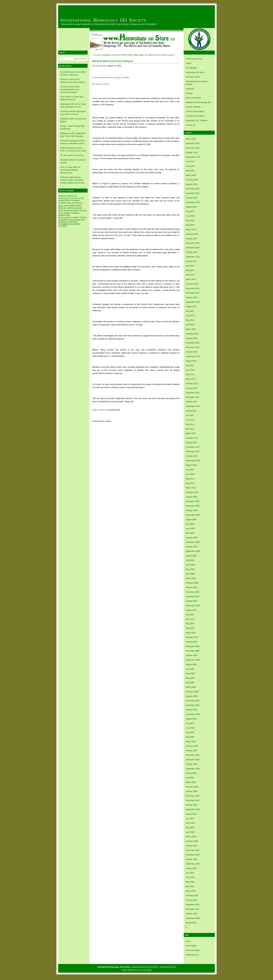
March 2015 (191, 229)
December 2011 (193, 393)
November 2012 (193, 347)
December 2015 (193, 189)
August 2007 (191, 610)
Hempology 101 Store (195, 72)
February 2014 (192, 284)
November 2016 (193, 148)
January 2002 (192, 900)
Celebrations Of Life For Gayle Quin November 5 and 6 (73, 105)
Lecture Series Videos (195, 111)
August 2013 (191, 307)
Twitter (189, 63)
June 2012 (190, 370)
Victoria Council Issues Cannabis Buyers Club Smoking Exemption (70, 89)
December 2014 (193, 243)
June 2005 (190, 728)
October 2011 (192, 402)
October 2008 (192, 547)
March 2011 (191, 433)
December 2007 (193, 592)
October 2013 (192, 297)
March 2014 (191, 279)
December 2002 (193, 850)
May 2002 (190, 882)
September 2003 (193, 809)
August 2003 (191, 814)
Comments (193, 950)
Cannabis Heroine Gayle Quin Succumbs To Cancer (73, 113)
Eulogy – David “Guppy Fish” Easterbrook (73, 127)
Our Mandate (191, 68)
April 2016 (190, 171)
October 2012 (192, 352)
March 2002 (191, 891)
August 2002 (191, 868)
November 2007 (193, 596)
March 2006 (191, 687)
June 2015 (190, 216)
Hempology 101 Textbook (197, 120)
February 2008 (192, 583)
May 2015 (190, 220)
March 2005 (191, 741)
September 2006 (193, 660)
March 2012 (191, 379)
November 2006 (193, 651)
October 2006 (192, 655)
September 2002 (193, 864)
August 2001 (191, 923)
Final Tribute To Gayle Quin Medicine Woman (72, 98)
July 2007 (190, 615)
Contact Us (190, 125)
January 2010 (192, 497)
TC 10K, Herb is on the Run (72, 155)
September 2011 (193, 406)
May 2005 (190, 732)
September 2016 (193, 157)
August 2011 (191, 411)
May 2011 (190, 424)
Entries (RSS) (127, 970)
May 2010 (190, 479)
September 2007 (193, 606)
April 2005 (190, 737)
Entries (191, 946)
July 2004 (190, 778)
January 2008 (192, 587)
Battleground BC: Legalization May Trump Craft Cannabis (73, 135)
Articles (103, 410)
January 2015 (192, 239)
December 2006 (193, 646)
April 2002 (190, 886)
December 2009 (193, 501)
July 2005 (190, 723)
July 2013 (190, 311)
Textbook (79, 203)
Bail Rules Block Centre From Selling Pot (113, 61)
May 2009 (190, 533)
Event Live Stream (194, 98)
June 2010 (190, 474)
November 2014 (193, 248)
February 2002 (192, 895)
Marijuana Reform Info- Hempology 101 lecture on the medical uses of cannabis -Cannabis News (71, 199)
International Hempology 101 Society (103, 20)
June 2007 (190, 619)
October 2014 (192, 252)
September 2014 (193, 257)
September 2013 (193, 302)
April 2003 (190, 832)
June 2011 (190, 420)
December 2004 (193, 755)
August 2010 (191, 465)
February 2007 (192, 637)
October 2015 (192, 198)
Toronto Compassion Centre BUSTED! (110, 55)
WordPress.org (192, 955)
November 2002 (193, 855)
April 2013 (190, 325)
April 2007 (190, 628)
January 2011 (192, 442)
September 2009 (193, 515)
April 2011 (190, 429)
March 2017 (191, 139)
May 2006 (190, 678)
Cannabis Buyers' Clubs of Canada (197, 83)
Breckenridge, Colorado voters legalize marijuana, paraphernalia (72, 213)
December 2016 (193, 143)
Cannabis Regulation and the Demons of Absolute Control (73, 142)
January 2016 (192, 184)
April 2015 (190, 225)
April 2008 (190, 574)
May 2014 (190, 270)
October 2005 (192, 710)
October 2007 (192, 601)
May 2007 (190, 624)
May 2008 (190, 569)
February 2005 (192, 746)
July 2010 (190, 470)
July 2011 (190, 415)
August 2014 (191, 261)
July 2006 (190, 669)
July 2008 (190, 560)
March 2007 (191, 633)
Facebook (190, 89)
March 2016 (191, 175)
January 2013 (192, 338)
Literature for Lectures (195, 116)
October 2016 (192, 152)
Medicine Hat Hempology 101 (198, 102)
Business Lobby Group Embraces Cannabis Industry (73, 81)
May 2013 (190, 320)
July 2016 (190, 162)
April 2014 (190, 275)
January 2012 (192, 388)
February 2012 (192, 384)
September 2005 (193, 714)
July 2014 (190, 266)
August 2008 (191, 556)
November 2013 (193, 293)
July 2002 (190, 873)
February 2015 (192, 234)
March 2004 (191, 782)
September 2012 (193, 356)
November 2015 (193, 193)
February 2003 (192, 841)
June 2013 (190, 316)
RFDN (173, 967)
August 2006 (191, 664)
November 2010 (193, 451)
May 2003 (190, 828)
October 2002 (192, 859)
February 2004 (192, 787)
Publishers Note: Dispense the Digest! (73, 120)
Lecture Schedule (193, 107)
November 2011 (193, 397)
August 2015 (191, 207)
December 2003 (193, 796)
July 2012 (190, 365)
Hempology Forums (194, 59)
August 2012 (191, 361)
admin (61, 206)
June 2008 (190, 565)
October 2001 (192, 914)
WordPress (153, 967)
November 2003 (193, 800)
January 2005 (192, 751)
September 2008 (193, 551)
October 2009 (192, 510)
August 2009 (191, 519)
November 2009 (193, 506)
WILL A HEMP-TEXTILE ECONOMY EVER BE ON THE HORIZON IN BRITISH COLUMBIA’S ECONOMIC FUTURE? (73, 222)
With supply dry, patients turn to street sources (153, 55)
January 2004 (192, 791)
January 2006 (192, 696)
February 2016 (192, 180)
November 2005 (193, 705)
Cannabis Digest (193, 77)
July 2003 (190, 818)
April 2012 (190, 374)
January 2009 (192, 538)
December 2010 (193, 447)
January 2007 (192, 642)
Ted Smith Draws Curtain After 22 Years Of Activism (73, 73)
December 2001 (193, 905)
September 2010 (193, 461)
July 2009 (190, 524)
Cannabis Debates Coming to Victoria (73, 161)
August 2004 (191, 773)
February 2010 (192, 492)
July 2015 (190, 211)
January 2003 (192, 846)
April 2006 (190, 683)
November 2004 (193, 760)
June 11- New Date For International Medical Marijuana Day (70, 170)
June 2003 (190, 823)
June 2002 (190, 877)
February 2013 (192, 334)
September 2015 (193, 202)
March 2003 (191, 837)
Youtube (189, 93)
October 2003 (192, 805)
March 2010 (191, 488)
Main (130, 55)
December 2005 (193, 701)
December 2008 (193, 542)
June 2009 (190, 529)
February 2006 (192, 692)
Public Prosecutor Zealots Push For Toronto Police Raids (73, 149)
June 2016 (190, 166)
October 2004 (192, 764)
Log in (188, 941)
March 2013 (191, 329)
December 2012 (193, 343)
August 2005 (191, 719)
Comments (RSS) (144, 970)
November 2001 (193, 909)
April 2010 (190, 483)
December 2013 (193, 288)
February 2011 (192, 438)
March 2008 (191, 578)
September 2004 (193, 769)
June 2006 (190, 673)
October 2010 (192, 456)
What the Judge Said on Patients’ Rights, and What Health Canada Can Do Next (72, 180)
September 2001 (193, 918)
